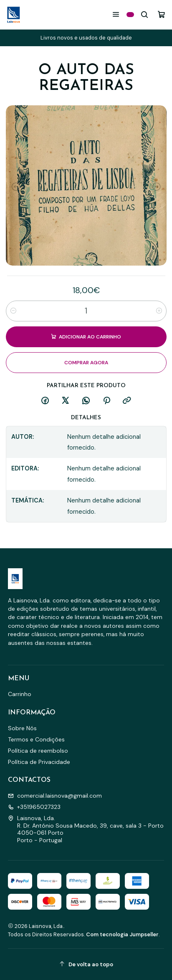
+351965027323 (34, 807)
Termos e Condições (36, 739)
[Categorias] (130, 15)
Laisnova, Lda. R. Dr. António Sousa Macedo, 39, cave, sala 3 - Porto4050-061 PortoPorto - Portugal (86, 829)
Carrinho (20, 694)
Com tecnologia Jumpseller (122, 934)
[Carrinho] (161, 14)
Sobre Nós (22, 728)
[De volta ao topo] (86, 964)
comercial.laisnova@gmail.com (55, 796)
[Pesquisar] (145, 14)
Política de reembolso (38, 751)
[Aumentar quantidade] (159, 311)
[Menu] (116, 14)
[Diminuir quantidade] (13, 311)
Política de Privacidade (39, 762)
